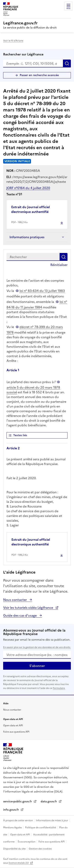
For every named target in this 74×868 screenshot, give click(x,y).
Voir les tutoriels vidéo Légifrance (29, 608)
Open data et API (13, 725)
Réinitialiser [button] (59, 265)
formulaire (59, 688)
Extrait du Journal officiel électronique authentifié (30, 209)
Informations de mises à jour (52, 820)
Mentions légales (13, 828)
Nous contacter (15, 600)
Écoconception (27, 842)
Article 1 (13, 370)
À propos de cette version (18, 820)
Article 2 (13, 448)
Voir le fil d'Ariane (13, 41)
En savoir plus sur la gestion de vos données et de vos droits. (37, 647)
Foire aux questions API (16, 732)
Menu (68, 9)
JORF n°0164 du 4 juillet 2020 (28, 188)
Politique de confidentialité (41, 828)
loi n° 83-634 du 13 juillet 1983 (42, 291)
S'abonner (37, 666)
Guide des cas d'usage (20, 615)
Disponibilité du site (15, 849)
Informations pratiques (27, 237)
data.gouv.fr (49, 801)
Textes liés (20, 435)
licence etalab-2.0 (19, 863)
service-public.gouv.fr (18, 801)
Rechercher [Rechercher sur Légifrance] (67, 63)
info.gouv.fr (11, 810)
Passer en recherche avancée (39, 75)
